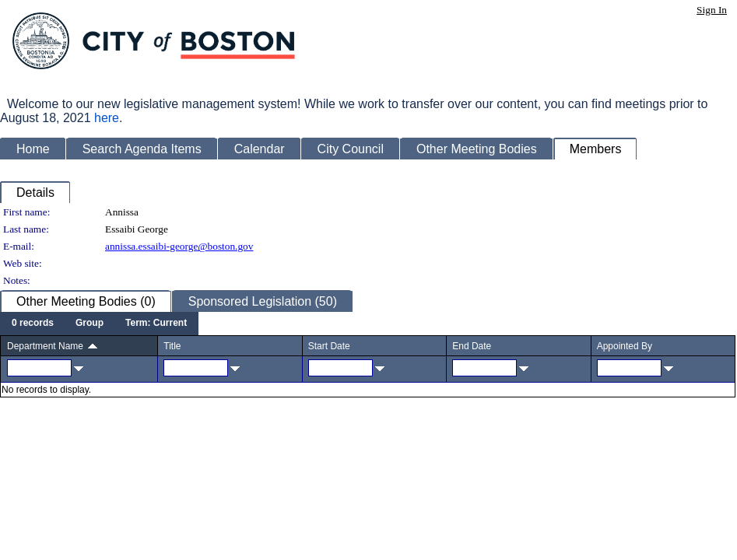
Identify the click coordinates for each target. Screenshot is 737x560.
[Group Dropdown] (89, 324)
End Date (472, 346)
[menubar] (99, 324)
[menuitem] (33, 324)
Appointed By (625, 346)
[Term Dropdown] (156, 324)
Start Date (329, 346)
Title (172, 346)
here (107, 118)
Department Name (45, 346)
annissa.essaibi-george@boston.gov (179, 246)
